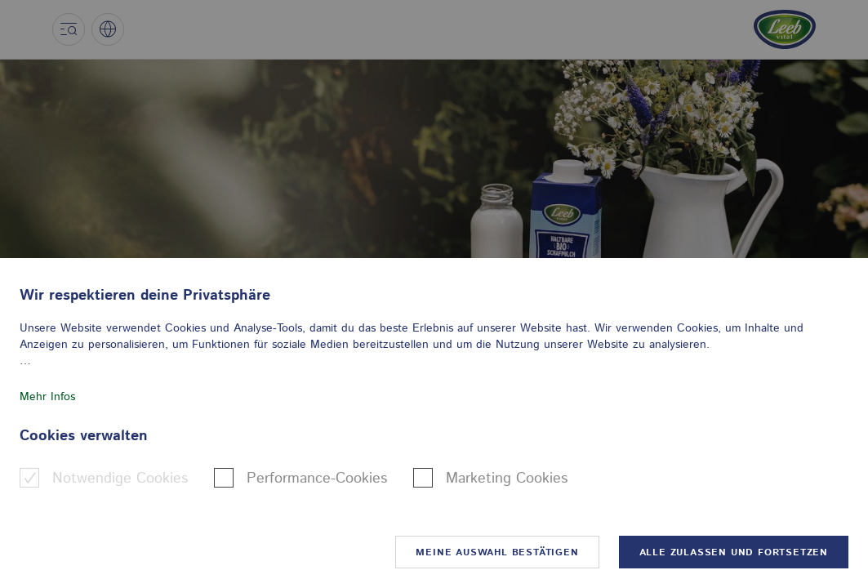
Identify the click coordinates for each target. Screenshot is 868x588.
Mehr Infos (47, 397)
